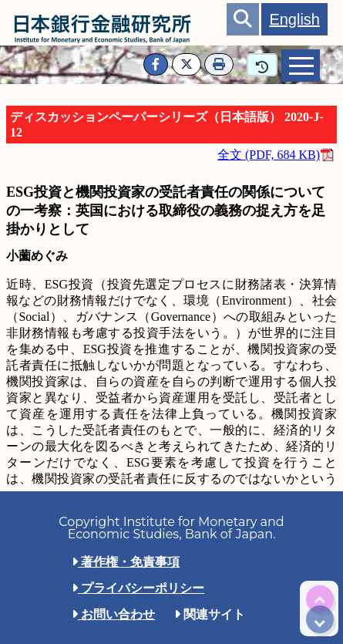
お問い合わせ (113, 614)
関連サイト (210, 614)
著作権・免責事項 (126, 562)
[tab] (301, 66)
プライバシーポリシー (138, 588)
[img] (320, 599)
